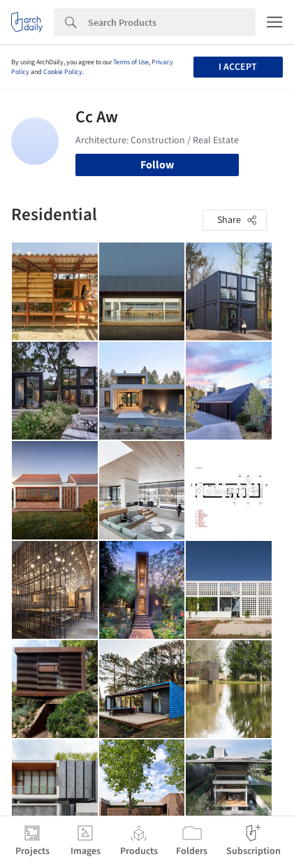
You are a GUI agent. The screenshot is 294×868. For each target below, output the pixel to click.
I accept (238, 67)
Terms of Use (131, 62)
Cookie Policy (63, 72)
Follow (157, 165)
